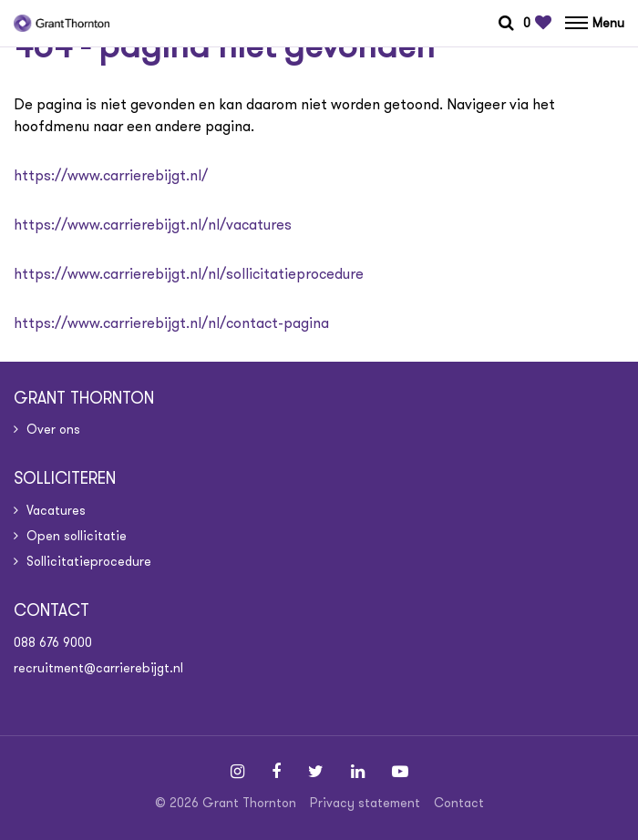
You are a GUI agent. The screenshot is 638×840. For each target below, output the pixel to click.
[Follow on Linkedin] (358, 772)
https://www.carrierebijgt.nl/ (111, 175)
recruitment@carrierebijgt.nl (98, 668)
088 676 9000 (53, 642)
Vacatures (56, 510)
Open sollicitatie (77, 536)
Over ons (53, 429)
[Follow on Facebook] (276, 772)
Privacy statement (365, 803)
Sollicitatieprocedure (89, 561)
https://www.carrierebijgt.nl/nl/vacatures (153, 225)
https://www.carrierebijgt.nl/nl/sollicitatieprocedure (189, 274)
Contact (459, 803)
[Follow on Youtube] (400, 772)
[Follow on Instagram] (237, 772)
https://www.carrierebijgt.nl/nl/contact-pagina (171, 323)
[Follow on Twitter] (316, 772)
